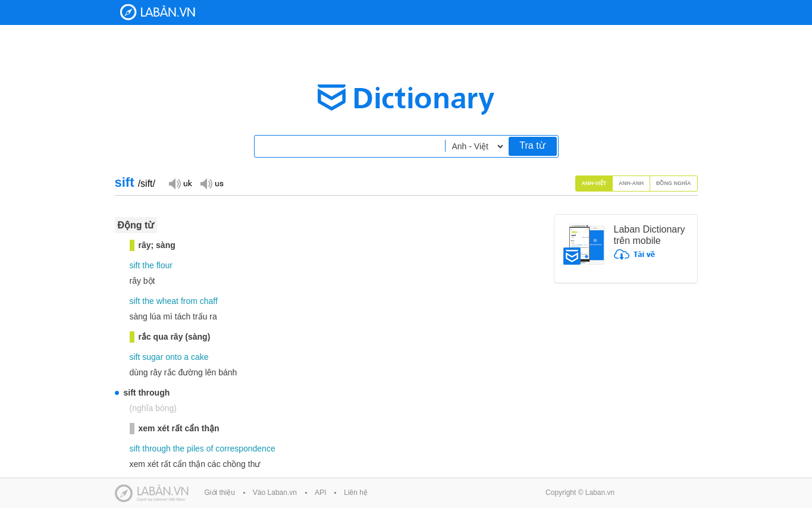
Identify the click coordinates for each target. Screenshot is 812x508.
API (320, 493)
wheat (167, 301)
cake (200, 357)
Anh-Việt (594, 183)
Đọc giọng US (212, 183)
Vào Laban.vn (275, 493)
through (156, 449)
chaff (209, 301)
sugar (153, 357)
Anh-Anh (631, 183)
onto (173, 357)
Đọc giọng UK (180, 183)
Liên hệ (356, 493)
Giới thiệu (220, 493)
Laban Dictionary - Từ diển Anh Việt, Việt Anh (158, 12)
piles (195, 449)
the (148, 265)
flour (164, 265)
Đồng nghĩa (674, 183)
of (210, 449)
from (189, 301)
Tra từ (532, 145)
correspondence (245, 449)
